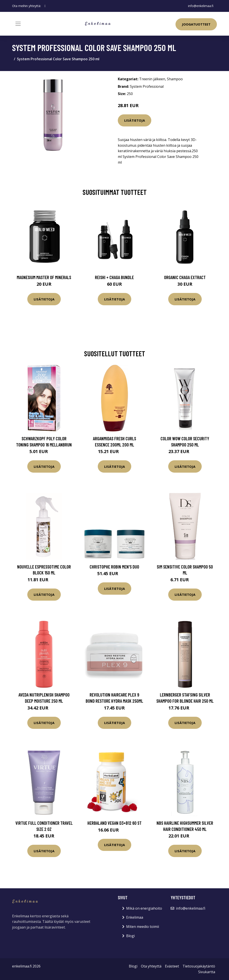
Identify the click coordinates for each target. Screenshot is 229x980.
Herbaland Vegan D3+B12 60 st (114, 823)
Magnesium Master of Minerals (44, 277)
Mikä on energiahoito (144, 908)
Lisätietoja (135, 120)
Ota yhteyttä (151, 966)
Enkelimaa (135, 917)
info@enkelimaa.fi (201, 6)
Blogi (130, 936)
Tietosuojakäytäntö (199, 966)
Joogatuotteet (196, 24)
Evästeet (172, 966)
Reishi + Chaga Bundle (114, 277)
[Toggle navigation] (18, 24)
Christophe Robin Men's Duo (114, 567)
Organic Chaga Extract (185, 277)
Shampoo (175, 79)
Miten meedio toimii (143, 927)
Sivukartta (207, 972)
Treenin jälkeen (152, 79)
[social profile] (45, 6)
